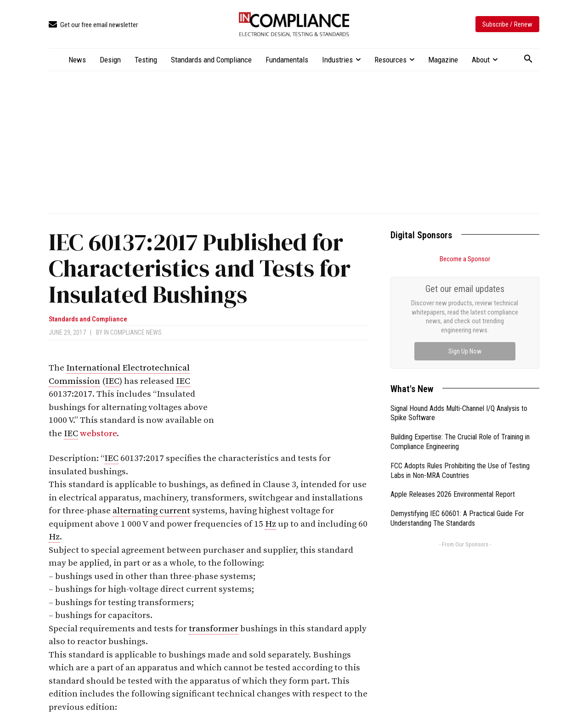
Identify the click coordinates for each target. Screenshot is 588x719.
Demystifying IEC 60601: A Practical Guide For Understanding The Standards (457, 518)
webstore (98, 434)
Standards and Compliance (88, 319)
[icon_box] (93, 25)
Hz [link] (271, 524)
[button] (528, 59)
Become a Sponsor (465, 259)
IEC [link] (112, 381)
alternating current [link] (151, 511)
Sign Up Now (465, 351)
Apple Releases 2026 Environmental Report (453, 494)
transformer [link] (214, 629)
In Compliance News (133, 332)
